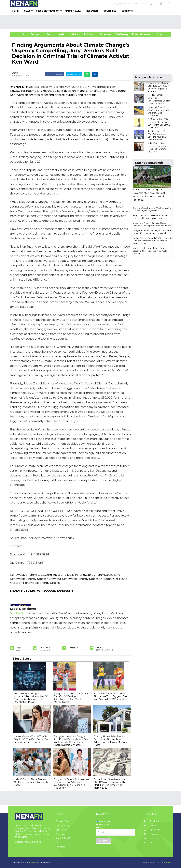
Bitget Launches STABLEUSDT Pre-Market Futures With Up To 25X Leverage (152, 217)
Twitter (150, 826)
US (19, 34)
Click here (35, 842)
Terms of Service (64, 821)
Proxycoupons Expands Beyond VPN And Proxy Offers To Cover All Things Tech (152, 232)
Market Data (73, 11)
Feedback (60, 847)
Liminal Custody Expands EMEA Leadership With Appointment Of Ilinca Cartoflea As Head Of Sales (152, 241)
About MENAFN (64, 838)
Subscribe (104, 841)
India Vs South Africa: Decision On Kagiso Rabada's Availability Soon (31, 782)
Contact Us (61, 830)
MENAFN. (32, 862)
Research (92, 11)
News (27, 11)
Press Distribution (48, 11)
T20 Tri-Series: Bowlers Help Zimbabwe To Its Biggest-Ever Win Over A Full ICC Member (111, 696)
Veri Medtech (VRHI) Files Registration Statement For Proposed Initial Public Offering (150, 251)
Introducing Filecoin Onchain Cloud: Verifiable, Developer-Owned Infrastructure (153, 224)
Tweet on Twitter (74, 74)
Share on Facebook (55, 74)
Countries (110, 11)
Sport (159, 34)
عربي (153, 4)
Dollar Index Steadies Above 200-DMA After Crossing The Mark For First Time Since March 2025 (110, 784)
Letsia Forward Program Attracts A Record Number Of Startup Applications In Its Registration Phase (31, 698)
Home (15, 11)
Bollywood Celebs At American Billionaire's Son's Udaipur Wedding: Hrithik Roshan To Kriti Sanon (71, 784)
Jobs (58, 843)
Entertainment (137, 34)
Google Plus (153, 830)
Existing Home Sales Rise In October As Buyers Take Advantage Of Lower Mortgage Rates (111, 741)
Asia (62, 34)
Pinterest (151, 834)
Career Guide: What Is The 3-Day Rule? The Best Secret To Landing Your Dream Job (31, 739)
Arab (49, 34)
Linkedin (151, 838)
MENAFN (18, 87)
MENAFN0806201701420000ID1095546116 (42, 591)
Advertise (60, 834)
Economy (105, 34)
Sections (127, 11)
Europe (35, 34)
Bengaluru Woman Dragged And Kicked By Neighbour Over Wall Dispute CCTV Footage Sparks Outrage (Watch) (72, 741)
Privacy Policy (62, 826)
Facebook (152, 821)
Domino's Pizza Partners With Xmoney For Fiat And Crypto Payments (152, 209)
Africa (75, 34)
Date (15, 73)
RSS (149, 843)
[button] (161, 4)
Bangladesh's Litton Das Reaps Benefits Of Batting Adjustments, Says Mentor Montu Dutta (71, 698)
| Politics (88, 34)
